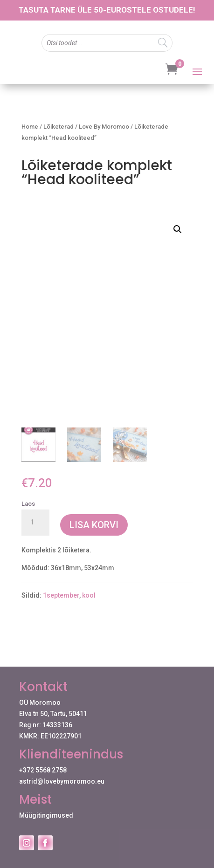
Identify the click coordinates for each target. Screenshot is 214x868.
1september (61, 596)
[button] (178, 229)
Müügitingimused (46, 815)
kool (89, 596)
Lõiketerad (59, 127)
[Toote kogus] (35, 523)
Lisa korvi (94, 525)
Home (30, 127)
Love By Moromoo (104, 127)
